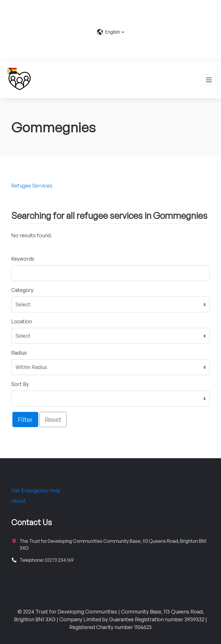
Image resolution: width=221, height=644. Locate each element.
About (19, 501)
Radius (19, 353)
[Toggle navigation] (209, 80)
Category (22, 290)
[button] (111, 32)
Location (22, 321)
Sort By (20, 384)
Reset (53, 419)
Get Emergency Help (36, 490)
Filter (25, 419)
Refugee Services (32, 186)
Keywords (23, 259)
